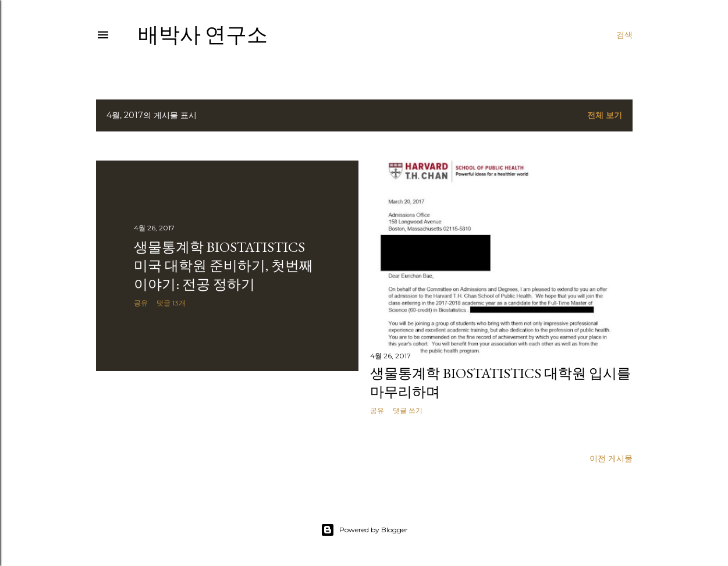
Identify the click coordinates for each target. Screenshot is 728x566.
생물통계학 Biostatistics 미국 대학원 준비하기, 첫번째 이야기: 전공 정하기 (223, 266)
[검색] (624, 35)
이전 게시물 (611, 458)
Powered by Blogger (364, 530)
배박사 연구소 (203, 35)
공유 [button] (141, 303)
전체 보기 (605, 115)
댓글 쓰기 (408, 410)
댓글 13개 (171, 303)
